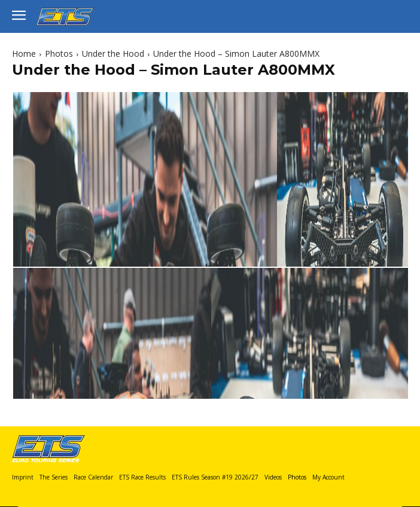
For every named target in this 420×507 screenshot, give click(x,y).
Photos (59, 54)
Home (24, 54)
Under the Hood (113, 54)
